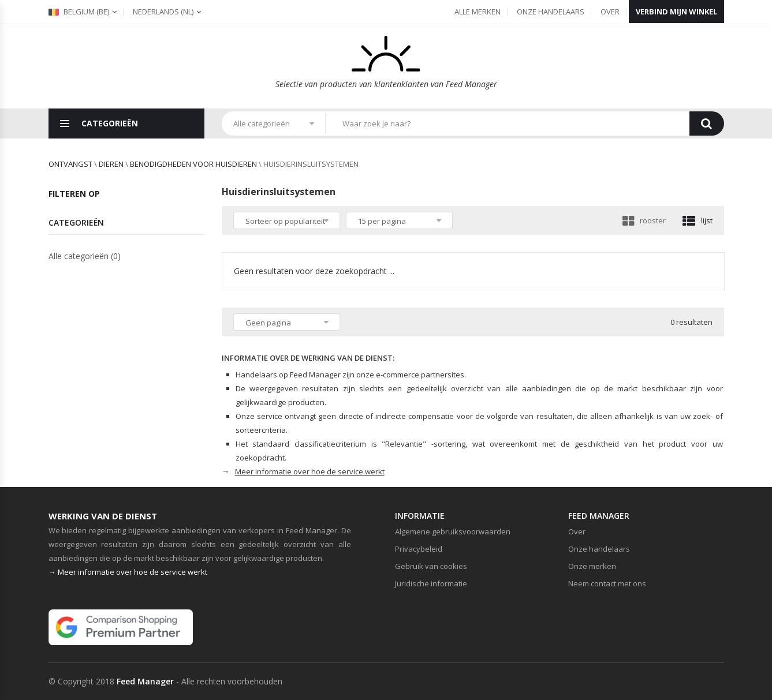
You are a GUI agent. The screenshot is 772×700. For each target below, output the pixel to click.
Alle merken (478, 12)
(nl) (163, 12)
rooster (644, 220)
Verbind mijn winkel (676, 12)
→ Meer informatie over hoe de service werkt (128, 572)
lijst (698, 220)
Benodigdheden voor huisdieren (193, 164)
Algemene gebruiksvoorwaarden (453, 531)
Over (610, 12)
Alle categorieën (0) (85, 256)
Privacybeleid (419, 549)
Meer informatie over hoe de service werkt (310, 471)
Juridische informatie (431, 583)
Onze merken (592, 566)
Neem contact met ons (607, 583)
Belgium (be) (79, 12)
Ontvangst (70, 164)
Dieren (111, 164)
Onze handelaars (551, 12)
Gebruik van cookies (431, 566)
